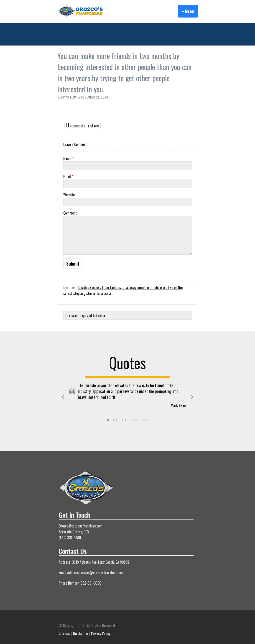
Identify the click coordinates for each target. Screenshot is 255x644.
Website (69, 195)
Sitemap (65, 633)
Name (68, 158)
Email (68, 177)
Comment (70, 213)
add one (93, 126)
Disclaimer (81, 633)
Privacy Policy (101, 633)
